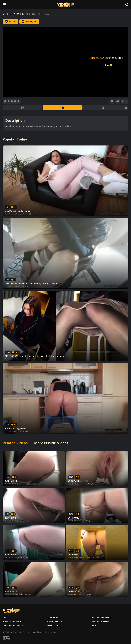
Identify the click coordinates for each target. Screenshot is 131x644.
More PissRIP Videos (51, 443)
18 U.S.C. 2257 (53, 626)
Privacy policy (54, 622)
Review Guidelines (100, 622)
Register (96, 58)
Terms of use (53, 618)
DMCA (94, 626)
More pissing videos (13, 626)
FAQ (5, 618)
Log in (108, 58)
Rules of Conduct (12, 622)
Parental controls (101, 618)
